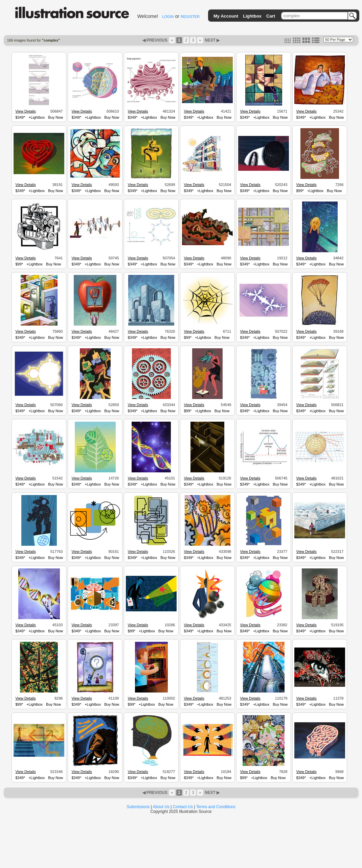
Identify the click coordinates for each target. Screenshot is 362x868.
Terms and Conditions (216, 807)
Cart (271, 16)
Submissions (138, 807)
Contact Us (183, 807)
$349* (20, 117)
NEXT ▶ (212, 40)
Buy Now (55, 117)
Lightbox (252, 16)
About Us (161, 807)
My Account (226, 16)
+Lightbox (37, 117)
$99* (300, 191)
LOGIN (168, 17)
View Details (25, 111)
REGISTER (190, 17)
